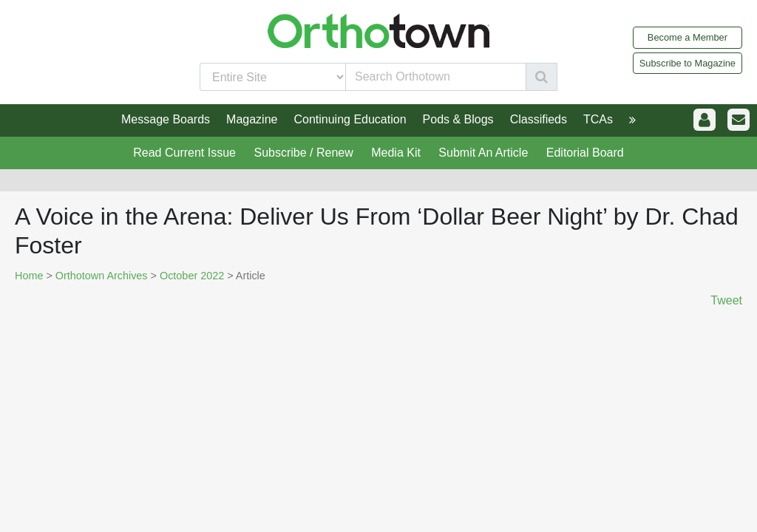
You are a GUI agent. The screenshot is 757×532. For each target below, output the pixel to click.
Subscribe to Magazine (688, 63)
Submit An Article (483, 153)
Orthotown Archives (102, 276)
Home (29, 276)
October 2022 (192, 276)
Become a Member (688, 37)
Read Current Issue (184, 153)
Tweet (726, 300)
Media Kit (396, 153)
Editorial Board (585, 153)
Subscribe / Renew (303, 153)
